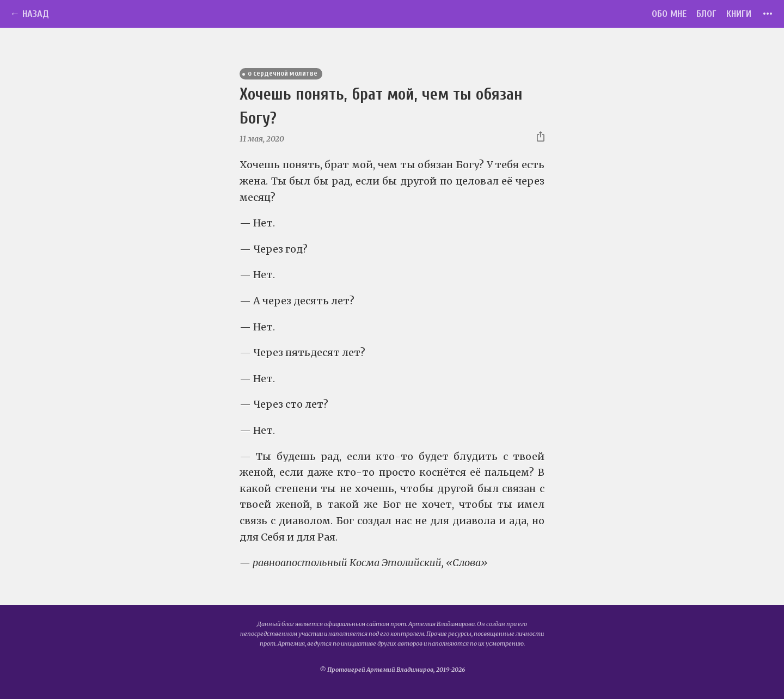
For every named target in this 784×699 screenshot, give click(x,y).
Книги (739, 14)
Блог (706, 14)
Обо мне (669, 14)
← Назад (29, 14)
